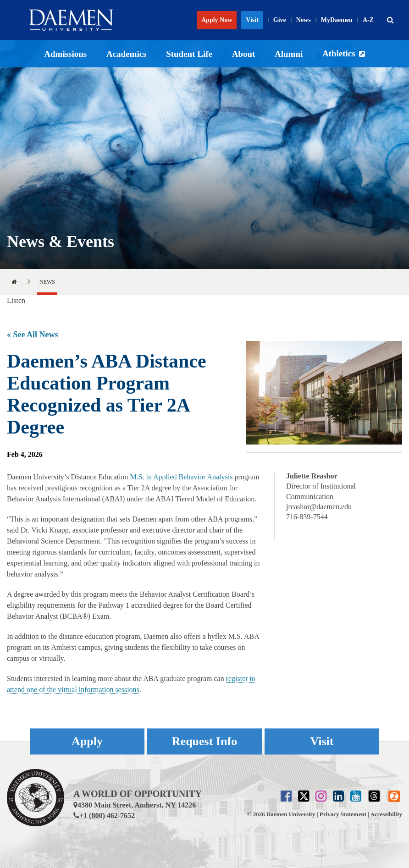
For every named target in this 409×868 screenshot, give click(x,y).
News (304, 20)
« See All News (33, 335)
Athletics (339, 53)
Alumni (289, 54)
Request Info (204, 741)
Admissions (65, 54)
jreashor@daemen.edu (319, 507)
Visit (252, 20)
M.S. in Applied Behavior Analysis (181, 477)
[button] (390, 20)
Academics (127, 54)
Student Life (189, 54)
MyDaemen (337, 20)
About (244, 54)
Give (280, 20)
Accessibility (386, 814)
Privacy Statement (343, 814)
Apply (87, 741)
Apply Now (217, 20)
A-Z (368, 20)
